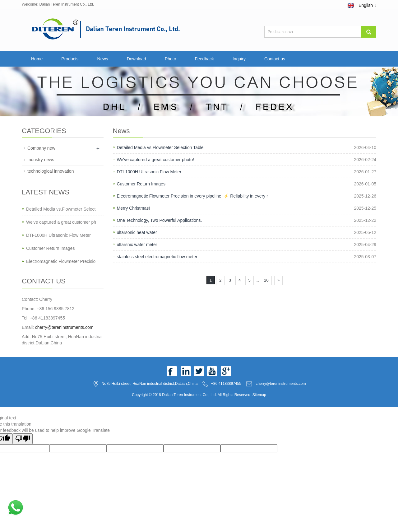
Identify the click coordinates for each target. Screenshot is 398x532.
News (103, 59)
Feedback (204, 59)
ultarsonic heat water (137, 232)
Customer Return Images (141, 184)
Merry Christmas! (134, 208)
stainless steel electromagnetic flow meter (157, 257)
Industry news (41, 160)
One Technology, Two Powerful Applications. (160, 220)
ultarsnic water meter (137, 245)
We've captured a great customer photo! (155, 160)
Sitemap (259, 395)
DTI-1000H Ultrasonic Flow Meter (149, 172)
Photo (171, 59)
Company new (41, 148)
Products (70, 59)
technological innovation (51, 171)
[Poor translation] (23, 439)
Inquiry (239, 59)
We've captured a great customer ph (61, 222)
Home (37, 59)
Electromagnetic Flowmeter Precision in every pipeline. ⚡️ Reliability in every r (192, 196)
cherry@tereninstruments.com (64, 327)
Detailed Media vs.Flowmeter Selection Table (160, 147)
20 (266, 280)
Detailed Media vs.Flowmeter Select (61, 209)
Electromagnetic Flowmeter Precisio (61, 261)
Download (137, 59)
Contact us (275, 59)
